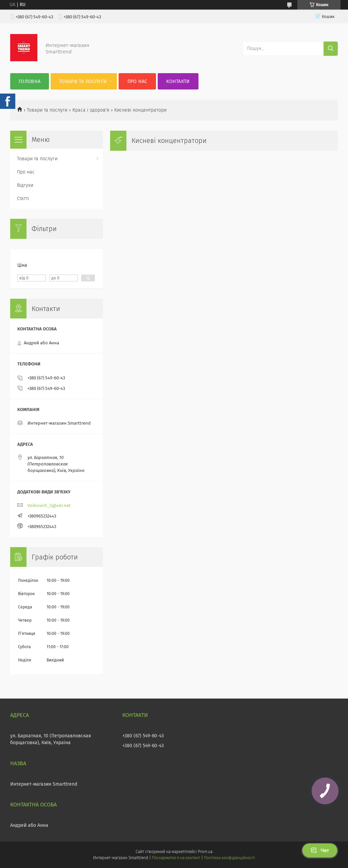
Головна (30, 81)
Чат (320, 850)
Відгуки (25, 185)
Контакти (178, 81)
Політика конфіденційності (229, 858)
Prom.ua (205, 852)
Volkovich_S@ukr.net (49, 505)
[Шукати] (331, 49)
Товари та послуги (83, 81)
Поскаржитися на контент (176, 858)
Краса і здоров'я (91, 110)
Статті (23, 199)
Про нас (137, 81)
